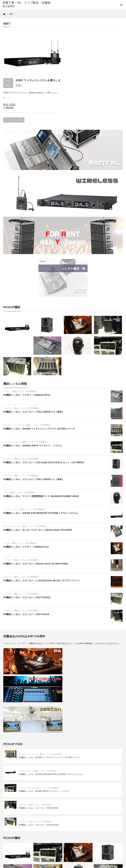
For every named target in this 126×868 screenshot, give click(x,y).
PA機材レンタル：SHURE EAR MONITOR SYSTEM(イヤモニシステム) (40, 513)
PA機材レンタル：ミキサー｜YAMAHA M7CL (27, 395)
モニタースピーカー (12, 526)
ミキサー (7, 391)
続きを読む (10, 104)
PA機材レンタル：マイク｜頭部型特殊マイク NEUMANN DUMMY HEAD (41, 496)
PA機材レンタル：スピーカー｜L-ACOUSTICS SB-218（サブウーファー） (42, 581)
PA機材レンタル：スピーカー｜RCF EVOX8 (26, 614)
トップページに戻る (14, 120)
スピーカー (8, 408)
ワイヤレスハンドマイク (14, 425)
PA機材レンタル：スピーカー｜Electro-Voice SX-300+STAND (36, 564)
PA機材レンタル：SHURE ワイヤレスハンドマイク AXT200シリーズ (39, 429)
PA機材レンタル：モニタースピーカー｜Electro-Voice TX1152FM (38, 530)
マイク (6, 493)
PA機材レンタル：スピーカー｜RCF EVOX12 (27, 597)
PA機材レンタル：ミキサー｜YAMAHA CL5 (26, 547)
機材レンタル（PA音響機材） (25, 391)
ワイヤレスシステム (12, 442)
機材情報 (10, 108)
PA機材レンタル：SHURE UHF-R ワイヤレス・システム (33, 446)
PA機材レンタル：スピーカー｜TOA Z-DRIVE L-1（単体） (34, 479)
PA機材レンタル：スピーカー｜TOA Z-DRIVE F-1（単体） (34, 412)
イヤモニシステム (11, 509)
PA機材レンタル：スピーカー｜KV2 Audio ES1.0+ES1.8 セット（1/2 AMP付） (44, 462)
